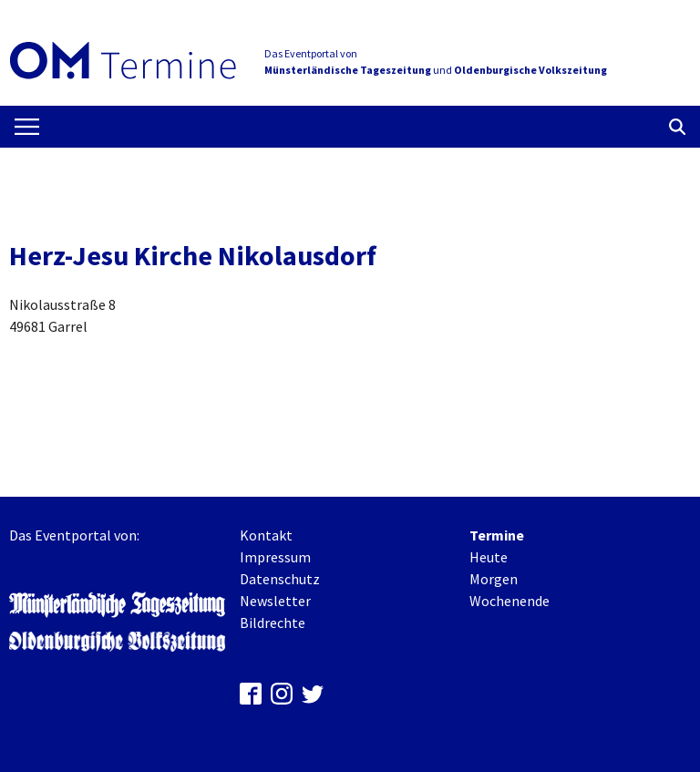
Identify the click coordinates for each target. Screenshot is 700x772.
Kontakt (266, 535)
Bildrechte (273, 623)
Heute (489, 557)
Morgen (494, 579)
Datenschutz (280, 579)
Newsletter (275, 601)
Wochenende (510, 601)
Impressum (275, 557)
